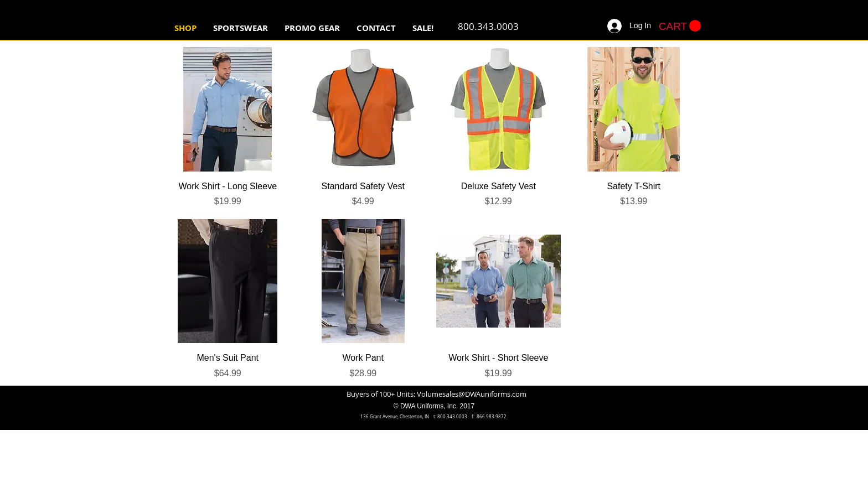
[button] (241, 28)
